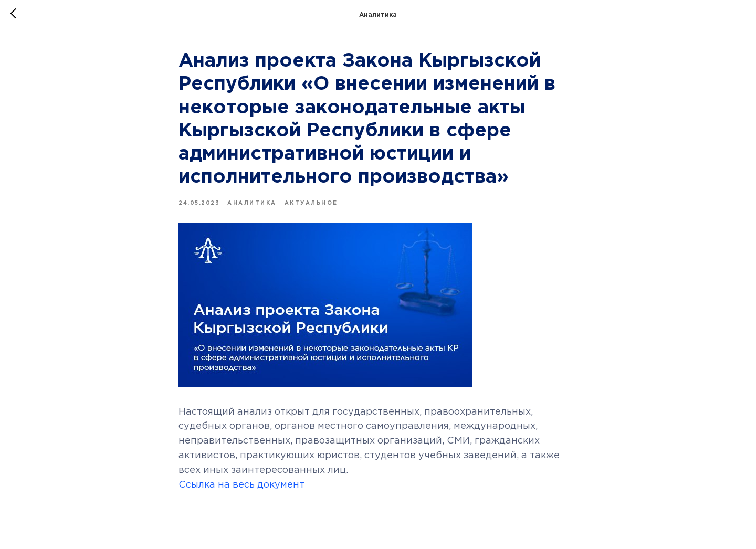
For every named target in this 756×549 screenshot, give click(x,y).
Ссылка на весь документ (241, 485)
